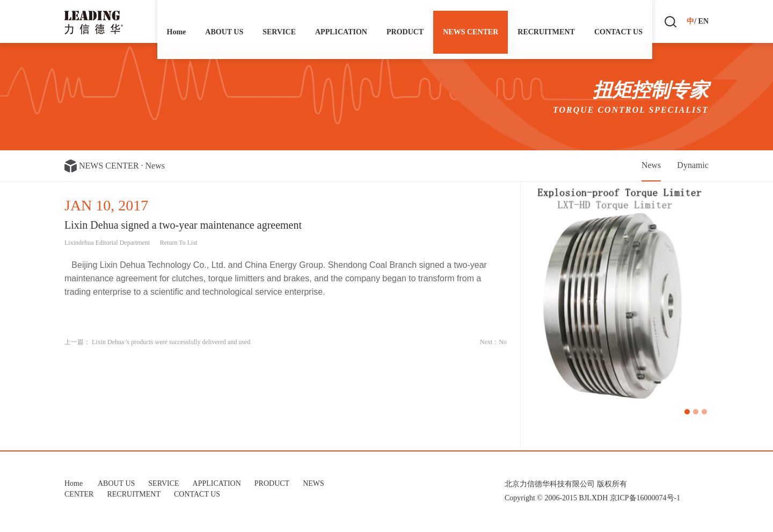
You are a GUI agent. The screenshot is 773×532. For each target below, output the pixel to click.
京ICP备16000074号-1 (645, 498)
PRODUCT (405, 21)
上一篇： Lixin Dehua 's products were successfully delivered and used (157, 342)
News (155, 166)
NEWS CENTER (471, 21)
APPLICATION (341, 21)
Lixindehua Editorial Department (107, 243)
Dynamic (693, 165)
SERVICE (279, 21)
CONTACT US (618, 21)
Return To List (179, 243)
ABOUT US (224, 21)
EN (703, 21)
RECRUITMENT (546, 21)
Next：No (493, 342)
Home (177, 21)
